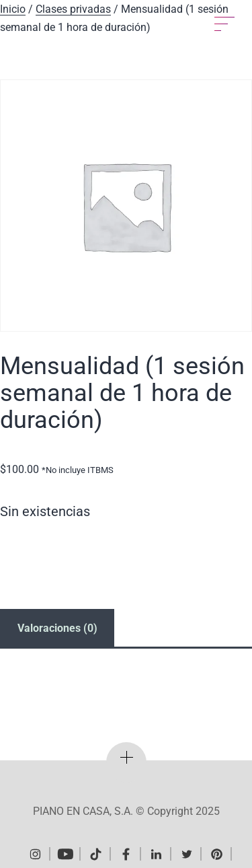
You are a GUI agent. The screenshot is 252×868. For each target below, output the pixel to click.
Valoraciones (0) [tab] (57, 628)
